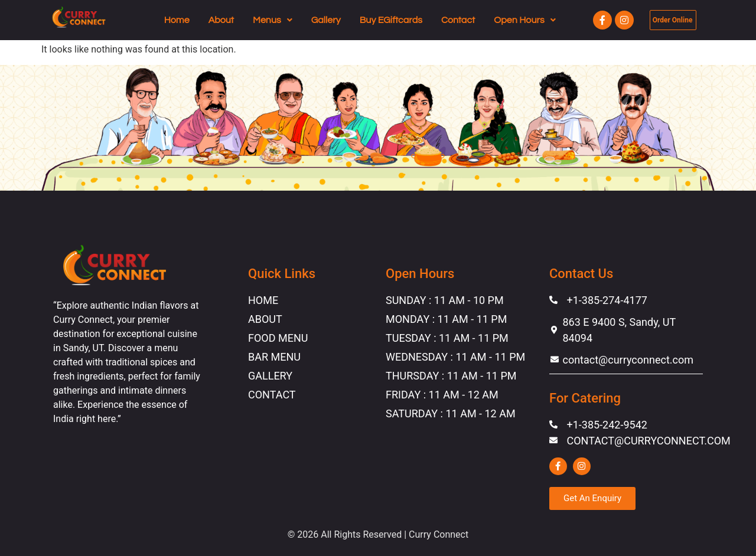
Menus (273, 20)
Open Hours (524, 20)
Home (177, 20)
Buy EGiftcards (391, 20)
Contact (458, 20)
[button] (273, 20)
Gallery (326, 20)
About (221, 20)
